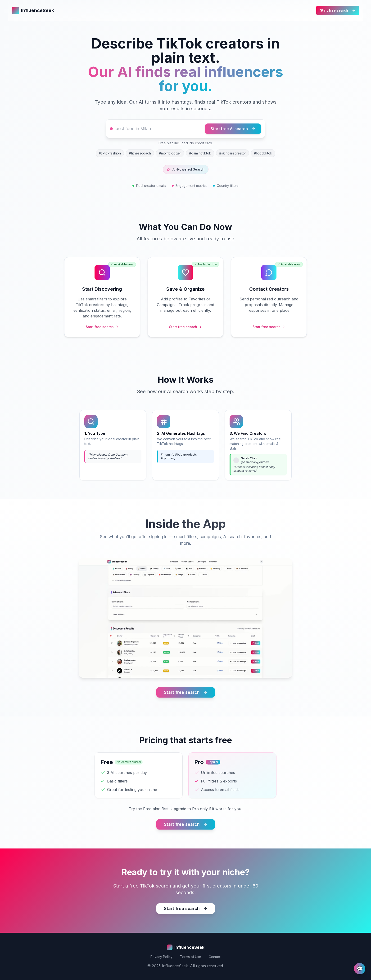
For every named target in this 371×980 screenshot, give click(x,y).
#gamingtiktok (200, 153)
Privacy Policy (161, 957)
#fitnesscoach (140, 153)
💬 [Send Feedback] (360, 969)
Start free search (338, 10)
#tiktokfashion (110, 153)
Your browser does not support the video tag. (185, 618)
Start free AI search (233, 129)
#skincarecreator (233, 153)
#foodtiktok (263, 153)
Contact (215, 957)
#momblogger (170, 153)
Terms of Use (191, 957)
